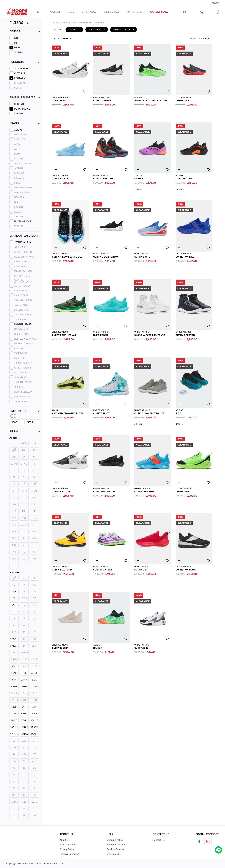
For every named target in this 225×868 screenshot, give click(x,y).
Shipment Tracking (116, 844)
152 (14, 518)
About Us (65, 840)
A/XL (24, 450)
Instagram (208, 841)
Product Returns (115, 849)
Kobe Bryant (21, 291)
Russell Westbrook (26, 339)
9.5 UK (24, 525)
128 (14, 511)
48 (34, 470)
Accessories (21, 69)
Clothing (20, 73)
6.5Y (34, 761)
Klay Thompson (23, 252)
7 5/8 (24, 491)
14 (24, 646)
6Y (24, 761)
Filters (19, 23)
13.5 (34, 639)
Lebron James (22, 276)
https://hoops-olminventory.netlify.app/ (163, 12)
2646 (56, 91)
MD (14, 545)
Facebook (199, 841)
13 (24, 639)
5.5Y (14, 761)
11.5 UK (24, 693)
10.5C (24, 795)
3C (14, 775)
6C (24, 781)
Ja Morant (20, 377)
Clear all (57, 29)
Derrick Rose (22, 334)
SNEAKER (19, 114)
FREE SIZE (14, 450)
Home (56, 22)
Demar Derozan (23, 392)
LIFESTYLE (19, 104)
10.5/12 (14, 727)
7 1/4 (34, 491)
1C (24, 768)
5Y (34, 754)
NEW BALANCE (22, 192)
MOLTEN (19, 207)
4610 (179, 404)
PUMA (17, 154)
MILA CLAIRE (21, 135)
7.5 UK (34, 673)
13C (14, 809)
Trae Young (21, 319)
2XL (24, 559)
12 (24, 632)
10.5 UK (34, 686)
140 (34, 511)
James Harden (22, 286)
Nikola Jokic (21, 373)
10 (14, 625)
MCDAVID (19, 178)
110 (24, 504)
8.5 (14, 619)
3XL (14, 565)
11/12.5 (24, 727)
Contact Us (159, 840)
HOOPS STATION (23, 163)
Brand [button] (14, 123)
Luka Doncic (21, 310)
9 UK (34, 680)
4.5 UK (34, 659)
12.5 (34, 632)
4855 (56, 325)
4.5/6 (14, 592)
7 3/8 (34, 484)
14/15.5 (34, 734)
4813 (179, 169)
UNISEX (18, 48)
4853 (138, 560)
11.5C (14, 802)
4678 (97, 169)
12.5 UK (14, 700)
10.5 (24, 625)
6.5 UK (14, 673)
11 (34, 625)
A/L (24, 457)
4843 (56, 560)
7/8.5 (14, 714)
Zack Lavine (21, 353)
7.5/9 (34, 707)
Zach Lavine (21, 401)
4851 (56, 169)
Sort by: (193, 38)
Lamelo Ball (21, 358)
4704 (138, 325)
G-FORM (19, 159)
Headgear (20, 83)
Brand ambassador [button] (24, 236)
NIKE (17, 202)
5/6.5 (24, 598)
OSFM (24, 443)
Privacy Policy (67, 849)
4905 (97, 325)
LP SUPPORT (20, 173)
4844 (179, 91)
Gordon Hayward (25, 257)
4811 (138, 169)
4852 (97, 560)
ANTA (17, 144)
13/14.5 (24, 734)
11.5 (14, 632)
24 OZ (24, 464)
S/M (14, 538)
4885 (56, 638)
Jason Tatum (21, 305)
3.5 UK (14, 659)
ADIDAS (18, 130)
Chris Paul (20, 348)
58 (34, 477)
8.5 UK (24, 680)
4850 (138, 247)
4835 (97, 247)
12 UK (34, 693)
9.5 (34, 619)
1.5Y (24, 741)
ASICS (17, 149)
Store (215, 3)
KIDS (17, 38)
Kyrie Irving (21, 262)
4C (24, 775)
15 (14, 653)
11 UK (14, 693)
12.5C (34, 802)
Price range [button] (18, 411)
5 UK (14, 666)
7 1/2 (24, 498)
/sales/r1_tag (138, 12)
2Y (34, 741)
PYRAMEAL (20, 139)
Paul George (21, 295)
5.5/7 (14, 605)
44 (24, 470)
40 (14, 470)
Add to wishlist (85, 91)
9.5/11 (24, 720)
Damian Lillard (23, 324)
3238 (56, 482)
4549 (56, 247)
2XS (34, 457)
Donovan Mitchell (25, 329)
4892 (56, 404)
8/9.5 (34, 714)
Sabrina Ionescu (24, 382)
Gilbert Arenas (23, 368)
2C (34, 768)
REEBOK (18, 212)
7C (34, 781)
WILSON (19, 226)
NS (34, 443)
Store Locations (68, 844)
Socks (18, 88)
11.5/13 (34, 727)
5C (14, 781)
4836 (97, 482)
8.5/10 (24, 714)
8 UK (14, 680)
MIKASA (18, 183)
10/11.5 (34, 720)
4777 (97, 404)
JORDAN (19, 168)
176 (14, 525)
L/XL (14, 552)
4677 (179, 325)
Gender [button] (15, 31)
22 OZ (14, 464)
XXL (34, 559)
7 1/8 (14, 498)
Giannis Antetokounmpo (24, 281)
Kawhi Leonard (23, 271)
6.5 (34, 605)
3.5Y (34, 747)
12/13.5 (14, 734)
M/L (34, 538)
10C (14, 795)
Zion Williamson (24, 300)
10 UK (24, 686)
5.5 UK (24, 666)
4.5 (34, 585)
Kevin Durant (22, 266)
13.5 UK (34, 700)
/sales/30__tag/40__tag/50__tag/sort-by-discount (116, 12)
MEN (17, 43)
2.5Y (14, 747)
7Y (14, 768)
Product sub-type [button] (22, 97)
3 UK (34, 653)
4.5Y (24, 754)
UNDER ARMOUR (23, 221)
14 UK (34, 646)
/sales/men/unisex (42, 12)
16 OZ (34, 518)
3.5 (24, 578)
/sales (93, 12)
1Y (14, 741)
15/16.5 (24, 653)
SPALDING (19, 217)
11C (34, 795)
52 (14, 477)
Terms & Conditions (70, 854)
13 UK (24, 700)
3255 (97, 91)
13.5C (24, 809)
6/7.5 (24, 707)
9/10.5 (14, 720)
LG (24, 552)
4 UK (24, 659)
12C (24, 802)
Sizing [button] (14, 431)
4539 (138, 404)
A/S (34, 450)
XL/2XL (14, 559)
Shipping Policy (115, 840)
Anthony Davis (23, 315)
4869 (179, 560)
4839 (179, 482)
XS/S (14, 532)
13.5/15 (14, 646)
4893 (97, 638)
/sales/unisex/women (59, 12)
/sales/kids (75, 12)
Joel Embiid (21, 247)
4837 (138, 482)
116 (34, 504)
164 (24, 518)
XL (34, 552)
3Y (24, 747)
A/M (14, 457)
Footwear (20, 78)
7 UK (24, 673)
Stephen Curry (23, 242)
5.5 (34, 598)
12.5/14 (14, 639)
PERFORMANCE (22, 109)
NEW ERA (19, 197)
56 (24, 477)
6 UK (34, 666)
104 (14, 504)
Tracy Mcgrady (23, 363)
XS (34, 525)
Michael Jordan (23, 344)
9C (24, 788)
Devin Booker (22, 397)
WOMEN (19, 52)
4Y (14, 754)
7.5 (24, 612)
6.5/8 (14, 707)
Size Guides (113, 854)
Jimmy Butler (22, 387)
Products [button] (17, 62)
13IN (24, 511)
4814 (138, 91)
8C (14, 788)
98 (34, 498)
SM (34, 532)
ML (24, 545)
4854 (179, 247)
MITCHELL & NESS (23, 188)
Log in (218, 12)
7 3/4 (14, 491)
